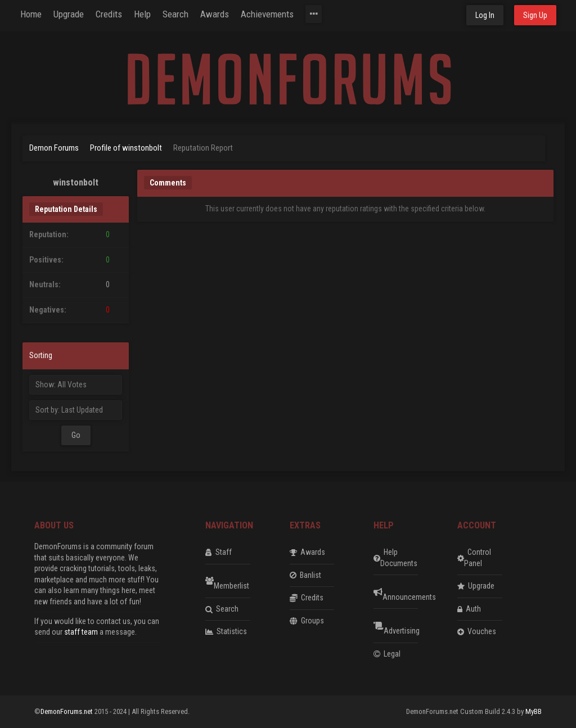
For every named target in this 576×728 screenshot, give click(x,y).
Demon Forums (54, 148)
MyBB (534, 711)
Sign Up (535, 15)
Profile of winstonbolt (126, 148)
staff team (81, 632)
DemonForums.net (67, 711)
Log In (485, 15)
